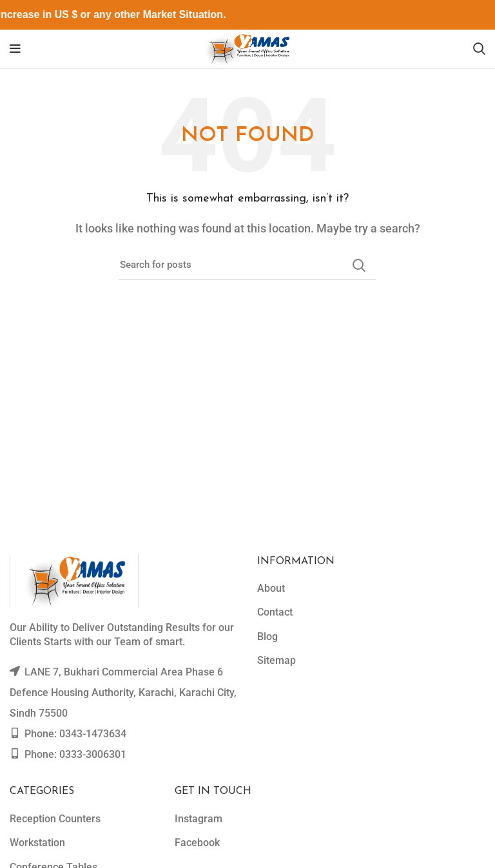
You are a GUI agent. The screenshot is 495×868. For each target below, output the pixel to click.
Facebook (197, 843)
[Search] (479, 49)
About (271, 588)
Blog (267, 637)
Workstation (37, 843)
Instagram (199, 819)
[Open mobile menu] (15, 49)
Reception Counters (55, 819)
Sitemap (277, 660)
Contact (275, 612)
